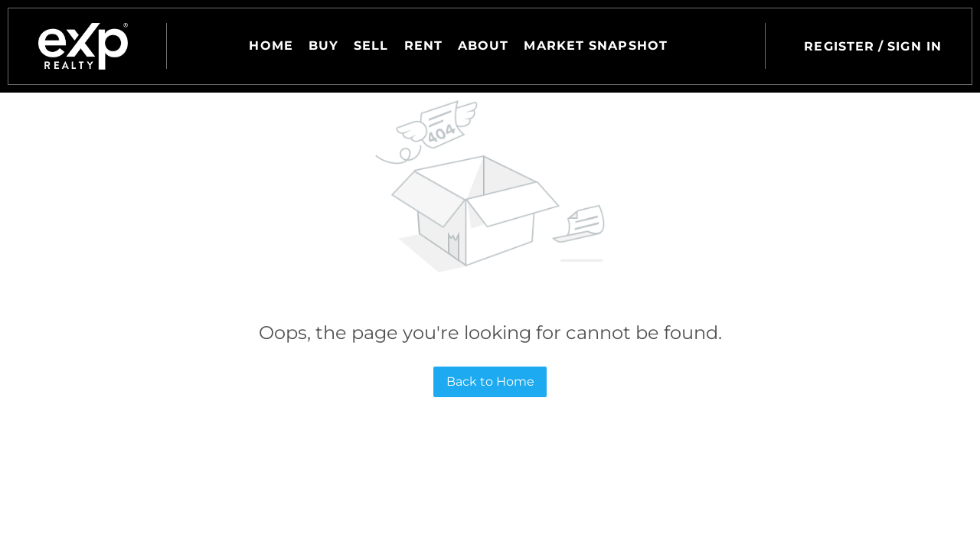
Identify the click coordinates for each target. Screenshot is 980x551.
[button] (83, 46)
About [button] (483, 46)
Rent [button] (423, 46)
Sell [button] (371, 46)
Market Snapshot (596, 46)
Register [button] (839, 46)
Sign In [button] (915, 46)
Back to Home (490, 381)
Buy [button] (323, 46)
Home (271, 46)
